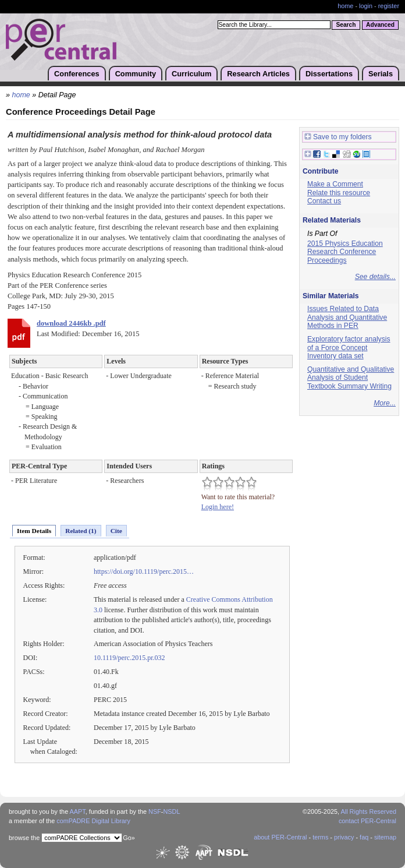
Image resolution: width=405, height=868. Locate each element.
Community (136, 74)
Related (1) (81, 531)
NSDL (171, 811)
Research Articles (258, 74)
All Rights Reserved (369, 811)
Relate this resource (339, 193)
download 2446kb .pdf (71, 323)
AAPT (78, 811)
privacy (344, 837)
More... (385, 403)
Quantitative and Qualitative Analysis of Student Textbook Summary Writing (351, 378)
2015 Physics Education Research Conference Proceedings (345, 252)
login (366, 6)
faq (364, 837)
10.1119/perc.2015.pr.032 (129, 658)
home (345, 6)
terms (320, 837)
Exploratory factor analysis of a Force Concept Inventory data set (349, 347)
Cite (116, 531)
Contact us (324, 201)
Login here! (218, 507)
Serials (381, 74)
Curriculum (191, 74)
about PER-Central (280, 837)
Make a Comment (335, 184)
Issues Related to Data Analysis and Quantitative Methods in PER (347, 317)
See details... (375, 277)
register (389, 6)
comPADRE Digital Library (93, 821)
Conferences (77, 74)
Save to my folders (338, 137)
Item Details (34, 531)
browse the (24, 838)
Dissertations (329, 74)
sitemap (385, 837)
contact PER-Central (367, 821)
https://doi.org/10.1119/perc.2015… (144, 571)
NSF (155, 811)
